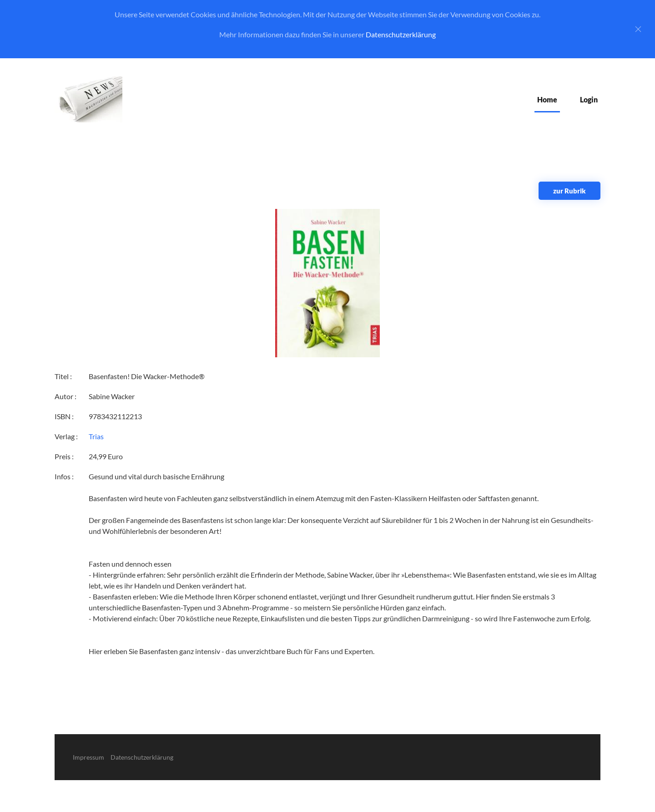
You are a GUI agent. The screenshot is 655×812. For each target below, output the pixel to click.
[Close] (638, 29)
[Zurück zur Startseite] (88, 99)
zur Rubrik (569, 191)
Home (547, 99)
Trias (96, 436)
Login (589, 99)
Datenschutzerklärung (401, 34)
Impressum (88, 757)
